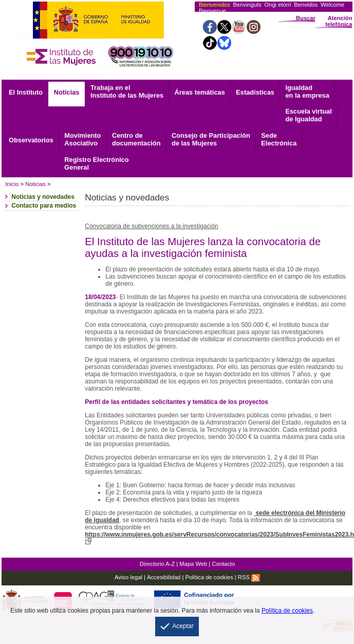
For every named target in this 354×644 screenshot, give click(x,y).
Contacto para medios (44, 206)
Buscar (306, 18)
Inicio (12, 184)
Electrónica (279, 139)
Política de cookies (209, 577)
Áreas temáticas (200, 92)
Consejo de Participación (211, 139)
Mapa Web (193, 564)
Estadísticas (255, 92)
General (96, 163)
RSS (249, 577)
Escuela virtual (308, 115)
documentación (136, 139)
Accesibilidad (164, 577)
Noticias (67, 92)
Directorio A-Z (157, 564)
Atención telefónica (339, 21)
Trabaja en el (127, 91)
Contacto (223, 564)
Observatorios (31, 140)
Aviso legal (128, 577)
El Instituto (26, 92)
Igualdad (307, 91)
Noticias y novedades (43, 197)
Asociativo (82, 139)
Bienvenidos (215, 5)
